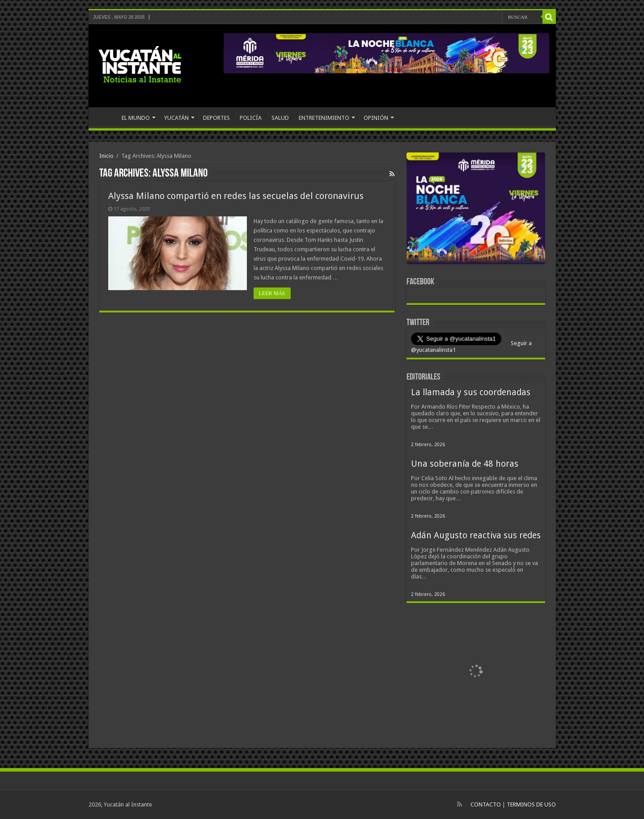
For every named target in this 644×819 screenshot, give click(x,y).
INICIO (105, 117)
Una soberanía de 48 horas (465, 464)
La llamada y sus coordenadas (471, 392)
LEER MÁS (272, 293)
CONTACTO (486, 804)
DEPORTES (216, 118)
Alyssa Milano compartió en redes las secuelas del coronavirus (236, 196)
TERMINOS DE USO (531, 804)
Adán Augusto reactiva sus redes (476, 535)
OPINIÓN (376, 118)
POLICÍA (251, 118)
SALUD (280, 118)
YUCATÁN (176, 118)
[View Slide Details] (476, 210)
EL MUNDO (136, 118)
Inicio (106, 156)
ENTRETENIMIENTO (324, 118)
